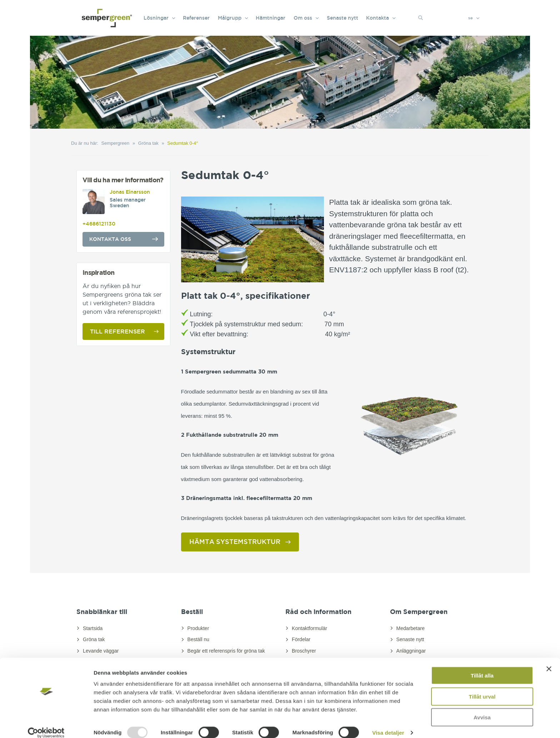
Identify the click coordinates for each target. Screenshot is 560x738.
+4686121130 (99, 224)
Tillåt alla (482, 667)
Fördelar (301, 639)
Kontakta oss (110, 239)
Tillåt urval (482, 688)
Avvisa (482, 709)
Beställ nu (198, 639)
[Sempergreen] (107, 11)
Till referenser (117, 331)
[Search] (454, 18)
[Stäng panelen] (549, 660)
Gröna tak (94, 639)
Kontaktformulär (309, 628)
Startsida (93, 628)
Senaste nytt (410, 639)
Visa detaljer (388, 724)
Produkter (198, 628)
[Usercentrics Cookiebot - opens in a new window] (46, 724)
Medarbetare (411, 628)
